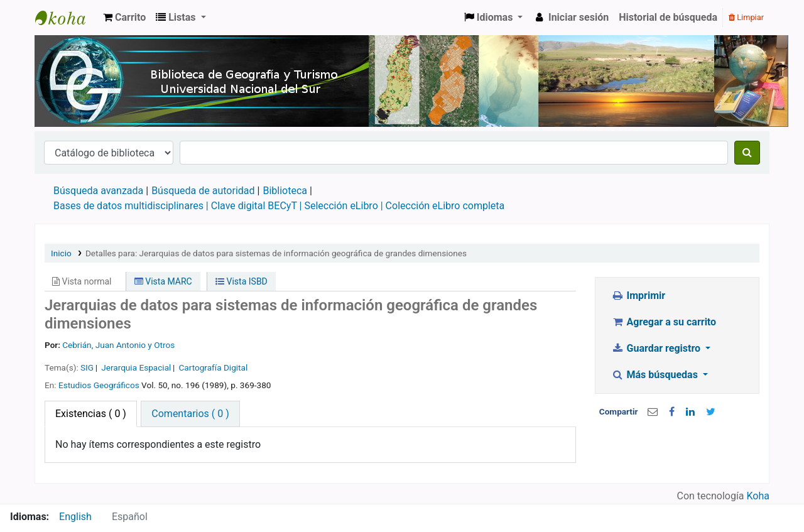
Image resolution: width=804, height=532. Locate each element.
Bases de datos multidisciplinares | (132, 206)
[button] (124, 18)
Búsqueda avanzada (98, 191)
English (75, 517)
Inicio (61, 253)
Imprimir (638, 296)
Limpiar (746, 17)
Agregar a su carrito (664, 322)
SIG (87, 367)
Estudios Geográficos (99, 385)
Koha (758, 496)
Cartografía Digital (213, 367)
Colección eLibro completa (447, 206)
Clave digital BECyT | (257, 206)
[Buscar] (747, 153)
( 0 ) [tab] (91, 414)
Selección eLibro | (345, 206)
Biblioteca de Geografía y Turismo (67, 18)
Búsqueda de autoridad (203, 191)
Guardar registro (657, 348)
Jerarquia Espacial (136, 367)
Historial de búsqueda (668, 17)
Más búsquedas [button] (656, 375)
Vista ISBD (242, 281)
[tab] (190, 414)
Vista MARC (163, 281)
